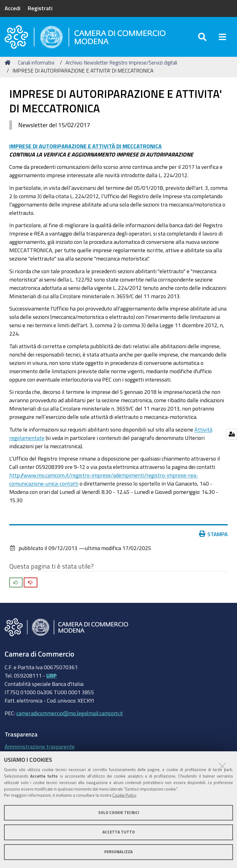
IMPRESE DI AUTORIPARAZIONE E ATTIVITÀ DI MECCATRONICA (85, 146)
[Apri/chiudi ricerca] (202, 37)
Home (9, 63)
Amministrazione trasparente (40, 746)
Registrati (40, 8)
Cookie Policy (124, 795)
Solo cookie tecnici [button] (119, 813)
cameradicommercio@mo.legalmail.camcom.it (70, 713)
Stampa (214, 534)
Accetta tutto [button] (119, 832)
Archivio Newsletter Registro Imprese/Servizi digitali (121, 63)
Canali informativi (36, 63)
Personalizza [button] (118, 852)
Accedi (12, 8)
